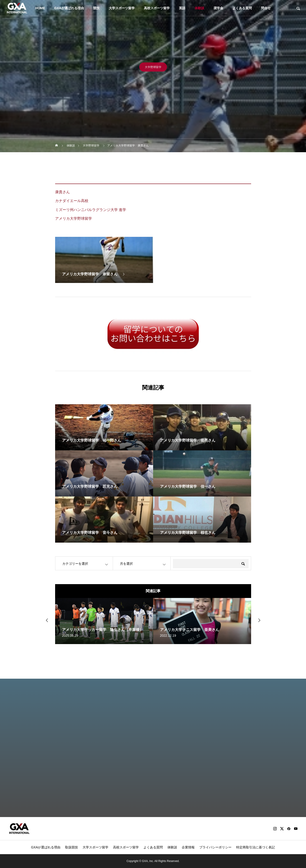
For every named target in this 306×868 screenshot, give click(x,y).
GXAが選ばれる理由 (69, 8)
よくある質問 (242, 8)
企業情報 (188, 847)
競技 (96, 8)
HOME (40, 8)
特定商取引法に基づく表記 (255, 847)
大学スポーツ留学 (122, 8)
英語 (182, 8)
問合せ (266, 8)
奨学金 (218, 8)
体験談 (199, 8)
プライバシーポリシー (215, 847)
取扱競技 (71, 847)
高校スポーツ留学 (157, 8)
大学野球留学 (153, 68)
